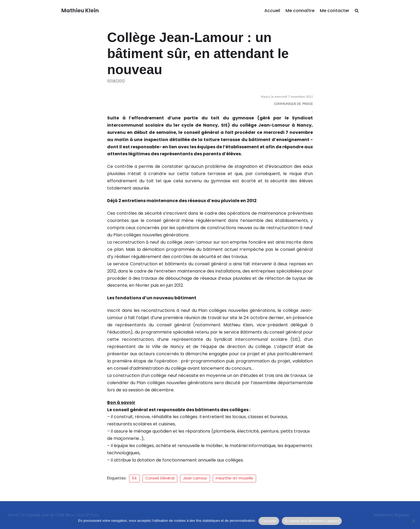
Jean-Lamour (195, 478)
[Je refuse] (413, 521)
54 (134, 478)
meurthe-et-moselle (234, 478)
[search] (357, 11)
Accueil (272, 11)
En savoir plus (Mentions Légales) (312, 521)
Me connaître (300, 11)
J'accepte (269, 521)
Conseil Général (160, 478)
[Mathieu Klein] (80, 11)
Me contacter (335, 11)
